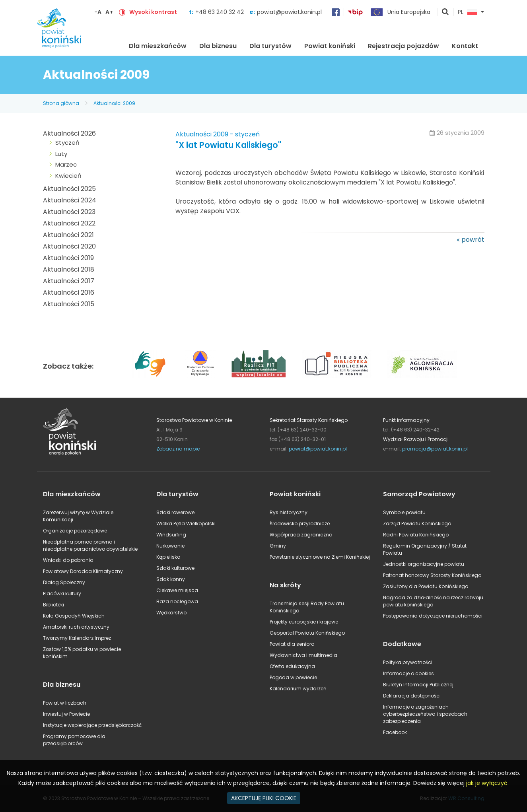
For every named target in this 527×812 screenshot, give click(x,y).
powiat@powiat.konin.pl (289, 12)
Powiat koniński (330, 46)
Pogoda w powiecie (293, 677)
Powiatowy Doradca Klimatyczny (83, 571)
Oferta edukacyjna (292, 666)
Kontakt (465, 46)
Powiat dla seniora (292, 644)
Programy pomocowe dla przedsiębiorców (74, 740)
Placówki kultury (62, 593)
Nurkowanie (170, 546)
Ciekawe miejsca (177, 590)
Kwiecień (68, 176)
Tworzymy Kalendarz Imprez (77, 638)
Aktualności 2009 (114, 103)
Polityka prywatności (408, 662)
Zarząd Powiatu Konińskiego (417, 524)
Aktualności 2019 (68, 258)
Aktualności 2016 (69, 292)
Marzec (66, 164)
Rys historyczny (289, 512)
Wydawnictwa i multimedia (303, 655)
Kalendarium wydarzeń (298, 689)
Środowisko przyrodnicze (300, 524)
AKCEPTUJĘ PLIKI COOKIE (264, 798)
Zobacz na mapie (178, 449)
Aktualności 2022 (69, 223)
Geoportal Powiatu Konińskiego (307, 633)
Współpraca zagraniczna (301, 535)
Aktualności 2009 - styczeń (218, 134)
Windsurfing (171, 535)
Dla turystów (270, 46)
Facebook (395, 732)
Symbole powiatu (404, 512)
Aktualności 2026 (69, 133)
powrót (473, 240)
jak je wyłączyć (487, 783)
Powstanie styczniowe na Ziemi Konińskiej (320, 557)
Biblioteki (53, 605)
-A (98, 12)
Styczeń (67, 143)
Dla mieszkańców (158, 46)
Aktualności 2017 (69, 281)
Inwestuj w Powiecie (66, 714)
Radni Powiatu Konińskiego (416, 535)
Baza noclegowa (177, 601)
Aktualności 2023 (69, 212)
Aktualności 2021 (68, 235)
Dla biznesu (218, 46)
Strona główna (110, 45)
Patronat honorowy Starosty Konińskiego (432, 575)
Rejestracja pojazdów (404, 46)
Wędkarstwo (171, 613)
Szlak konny (171, 579)
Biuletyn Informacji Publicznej (418, 685)
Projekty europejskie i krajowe (304, 622)
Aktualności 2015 (69, 304)
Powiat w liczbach (65, 703)
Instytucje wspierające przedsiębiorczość (92, 725)
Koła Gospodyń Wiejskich (74, 616)
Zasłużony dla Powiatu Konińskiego (426, 586)
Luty (61, 154)
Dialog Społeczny (64, 582)
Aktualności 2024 (70, 200)
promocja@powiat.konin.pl (435, 449)
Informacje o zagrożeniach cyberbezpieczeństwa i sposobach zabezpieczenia (425, 714)
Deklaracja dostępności (412, 696)
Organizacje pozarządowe (75, 531)
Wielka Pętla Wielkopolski (186, 524)
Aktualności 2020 (69, 246)
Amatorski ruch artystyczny (76, 627)
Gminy (278, 546)
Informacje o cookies (408, 673)
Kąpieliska (168, 557)
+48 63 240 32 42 (220, 12)
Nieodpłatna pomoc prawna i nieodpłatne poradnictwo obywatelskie (90, 545)
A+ (109, 12)
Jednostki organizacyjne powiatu (424, 564)
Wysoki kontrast (153, 12)
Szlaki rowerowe (175, 512)
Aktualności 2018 (69, 269)
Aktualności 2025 (69, 189)
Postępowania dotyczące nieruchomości (433, 616)
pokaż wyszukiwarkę (445, 12)
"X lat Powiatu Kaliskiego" (228, 145)
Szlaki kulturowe (175, 568)
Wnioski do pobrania (68, 560)
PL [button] (467, 12)
